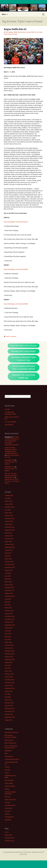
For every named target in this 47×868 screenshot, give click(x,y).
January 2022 (9, 536)
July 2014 (8, 694)
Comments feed (10, 838)
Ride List (7, 797)
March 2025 (8, 501)
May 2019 (8, 556)
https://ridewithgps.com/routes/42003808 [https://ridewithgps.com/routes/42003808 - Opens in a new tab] (16, 269)
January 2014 (9, 706)
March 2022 (8, 533)
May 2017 (8, 602)
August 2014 (9, 691)
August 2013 (9, 720)
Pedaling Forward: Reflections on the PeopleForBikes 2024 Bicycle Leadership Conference (12, 441)
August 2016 (9, 628)
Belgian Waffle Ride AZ (15, 29)
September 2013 (10, 717)
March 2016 (8, 642)
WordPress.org (9, 841)
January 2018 (9, 585)
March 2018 (8, 582)
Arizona (28, 32)
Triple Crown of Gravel (11, 34)
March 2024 (8, 513)
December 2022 (10, 527)
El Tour (7, 773)
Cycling (7, 767)
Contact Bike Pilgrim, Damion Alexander (24, 346)
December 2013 (10, 709)
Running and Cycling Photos (23, 351)
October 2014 (9, 685)
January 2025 (9, 504)
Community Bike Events (12, 759)
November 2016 (10, 619)
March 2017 (8, 608)
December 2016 (10, 616)
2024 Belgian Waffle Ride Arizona (15, 32)
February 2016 (9, 645)
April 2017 (8, 605)
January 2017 (9, 614)
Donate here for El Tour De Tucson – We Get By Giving (12, 481)
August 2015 (9, 662)
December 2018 (10, 565)
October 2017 (9, 593)
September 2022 (10, 530)
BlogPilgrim (8, 751)
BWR (33, 32)
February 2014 (9, 703)
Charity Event (9, 756)
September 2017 (10, 596)
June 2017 (8, 599)
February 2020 (9, 544)
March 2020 (8, 542)
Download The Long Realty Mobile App (23, 376)
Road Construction (10, 800)
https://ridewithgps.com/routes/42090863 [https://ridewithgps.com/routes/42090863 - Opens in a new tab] (16, 304)
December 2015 (10, 651)
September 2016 (10, 625)
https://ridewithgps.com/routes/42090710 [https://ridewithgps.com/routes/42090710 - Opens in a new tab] (16, 222)
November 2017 (10, 590)
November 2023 (10, 518)
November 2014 (10, 683)
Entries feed (8, 835)
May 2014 (8, 697)
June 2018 (8, 573)
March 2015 (8, 671)
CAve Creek (39, 32)
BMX (6, 754)
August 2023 (9, 524)
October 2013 (9, 714)
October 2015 (9, 657)
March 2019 (8, 559)
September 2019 (10, 547)
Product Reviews (10, 786)
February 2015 (9, 674)
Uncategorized (9, 817)
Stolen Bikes (9, 808)
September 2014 (10, 688)
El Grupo (7, 770)
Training (7, 814)
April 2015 (8, 668)
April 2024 (8, 510)
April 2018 (8, 579)
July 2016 (8, 631)
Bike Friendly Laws (10, 743)
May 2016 (8, 637)
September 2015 (10, 660)
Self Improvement (10, 805)
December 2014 (10, 680)
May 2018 (8, 576)
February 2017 (9, 611)
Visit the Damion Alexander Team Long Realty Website (24, 368)
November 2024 (10, 507)
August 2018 (9, 570)
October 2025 (9, 495)
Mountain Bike (9, 780)
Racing (7, 789)
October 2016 (9, 622)
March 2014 (8, 700)
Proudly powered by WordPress (13, 852)
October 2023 (9, 521)
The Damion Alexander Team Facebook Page (24, 359)
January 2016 (9, 648)
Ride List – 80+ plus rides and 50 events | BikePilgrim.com (11, 475)
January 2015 (9, 677)
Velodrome (8, 820)
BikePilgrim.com (10, 460)
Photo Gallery (9, 783)
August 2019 (9, 550)
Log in (7, 832)
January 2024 (9, 516)
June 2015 (8, 665)
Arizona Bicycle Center (12, 732)
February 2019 (9, 562)
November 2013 (10, 711)
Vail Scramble (9, 425)
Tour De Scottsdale (10, 422)
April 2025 (8, 498)
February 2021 (9, 539)
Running (7, 802)
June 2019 (8, 553)
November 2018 (10, 567)
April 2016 (8, 639)
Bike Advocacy (9, 740)
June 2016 (8, 634)
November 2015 (10, 654)
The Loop (8, 811)
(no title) (7, 409)
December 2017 (10, 588)
